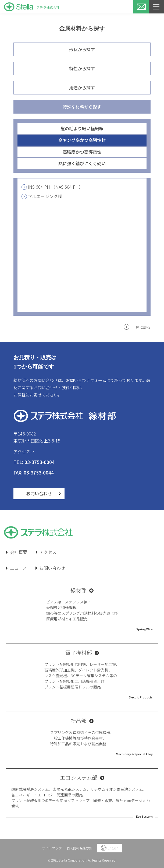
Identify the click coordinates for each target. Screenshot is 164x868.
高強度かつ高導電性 (82, 152)
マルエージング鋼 (42, 196)
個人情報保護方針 (79, 848)
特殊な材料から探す (82, 107)
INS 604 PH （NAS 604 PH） (52, 187)
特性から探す (82, 68)
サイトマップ (52, 848)
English (110, 848)
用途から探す (82, 87)
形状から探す (82, 49)
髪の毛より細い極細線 (82, 128)
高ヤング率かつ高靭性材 (82, 140)
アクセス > (24, 451)
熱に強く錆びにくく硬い (82, 163)
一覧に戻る (141, 327)
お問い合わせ (39, 493)
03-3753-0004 (40, 462)
